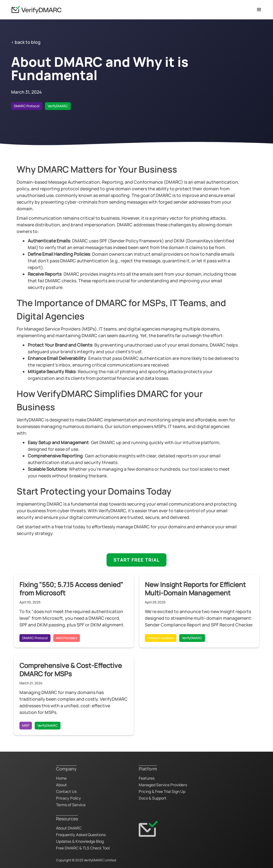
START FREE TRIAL (136, 560)
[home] (36, 10)
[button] (259, 10)
